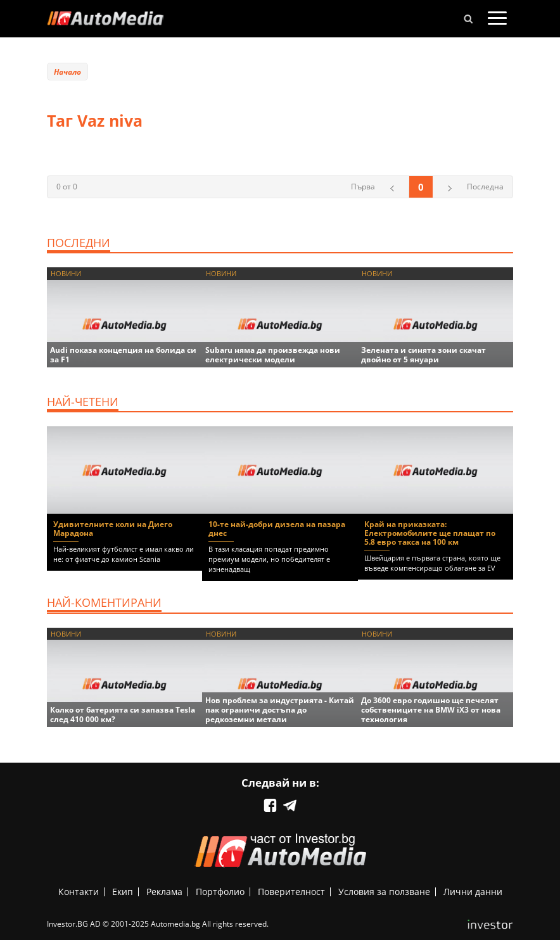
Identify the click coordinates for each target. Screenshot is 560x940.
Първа (363, 187)
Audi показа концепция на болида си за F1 (123, 355)
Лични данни (473, 892)
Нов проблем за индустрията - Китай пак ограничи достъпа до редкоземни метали (280, 710)
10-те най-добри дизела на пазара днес (277, 529)
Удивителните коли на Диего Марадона (113, 529)
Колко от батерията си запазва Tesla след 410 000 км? (123, 715)
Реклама (164, 892)
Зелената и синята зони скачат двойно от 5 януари (423, 355)
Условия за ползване (384, 892)
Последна (485, 187)
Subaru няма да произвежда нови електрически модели (273, 355)
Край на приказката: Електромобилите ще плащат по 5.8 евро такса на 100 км (430, 533)
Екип (123, 892)
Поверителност (291, 892)
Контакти (79, 892)
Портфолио (220, 892)
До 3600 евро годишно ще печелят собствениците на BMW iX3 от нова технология (431, 710)
